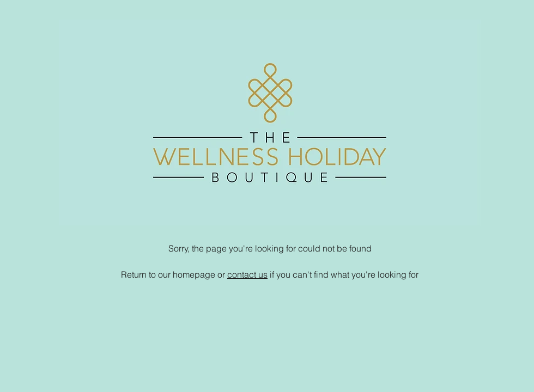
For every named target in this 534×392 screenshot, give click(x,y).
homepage (194, 274)
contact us (247, 274)
